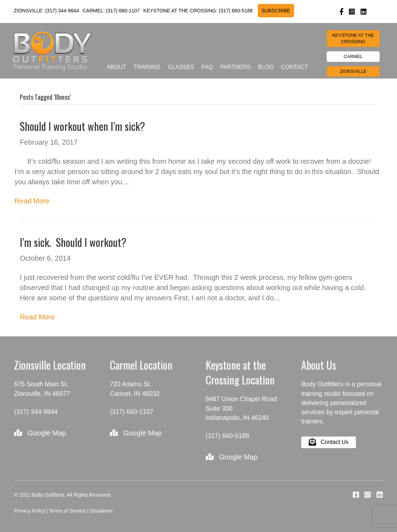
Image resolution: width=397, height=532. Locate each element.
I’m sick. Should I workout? (73, 242)
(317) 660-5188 (236, 11)
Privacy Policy (30, 511)
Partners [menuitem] (235, 67)
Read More (32, 201)
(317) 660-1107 (123, 11)
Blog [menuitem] (266, 67)
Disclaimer (101, 511)
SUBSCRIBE (276, 11)
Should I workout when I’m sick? (82, 126)
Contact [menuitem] (294, 67)
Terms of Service (67, 511)
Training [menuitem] (147, 67)
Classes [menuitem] (181, 67)
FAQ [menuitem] (207, 67)
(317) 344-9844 (62, 11)
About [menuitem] (116, 67)
